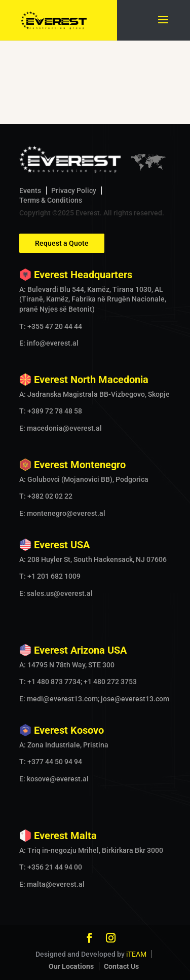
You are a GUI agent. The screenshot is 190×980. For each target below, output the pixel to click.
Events (30, 191)
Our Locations (71, 966)
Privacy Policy (74, 191)
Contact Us (121, 966)
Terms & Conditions (51, 200)
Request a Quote (62, 243)
